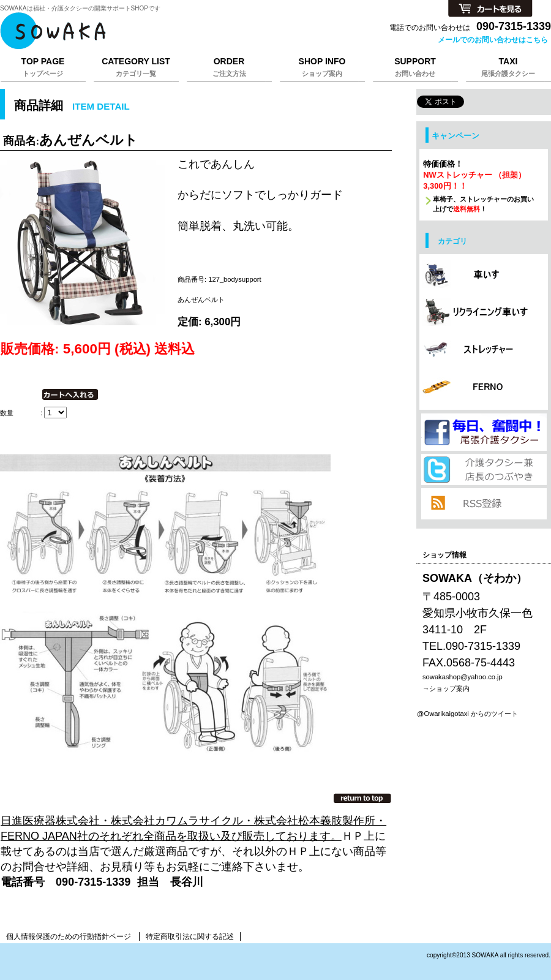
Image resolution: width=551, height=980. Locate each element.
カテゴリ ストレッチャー (484, 350)
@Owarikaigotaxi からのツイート (467, 714)
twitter (484, 469)
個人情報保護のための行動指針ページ (69, 937)
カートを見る (490, 9)
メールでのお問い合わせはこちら (493, 40)
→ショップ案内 (446, 688)
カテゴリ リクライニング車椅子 (484, 313)
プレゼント (484, 432)
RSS (484, 504)
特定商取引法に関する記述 (190, 937)
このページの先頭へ (362, 798)
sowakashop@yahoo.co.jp (463, 677)
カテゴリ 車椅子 (484, 276)
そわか (153, 31)
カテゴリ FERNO (484, 388)
